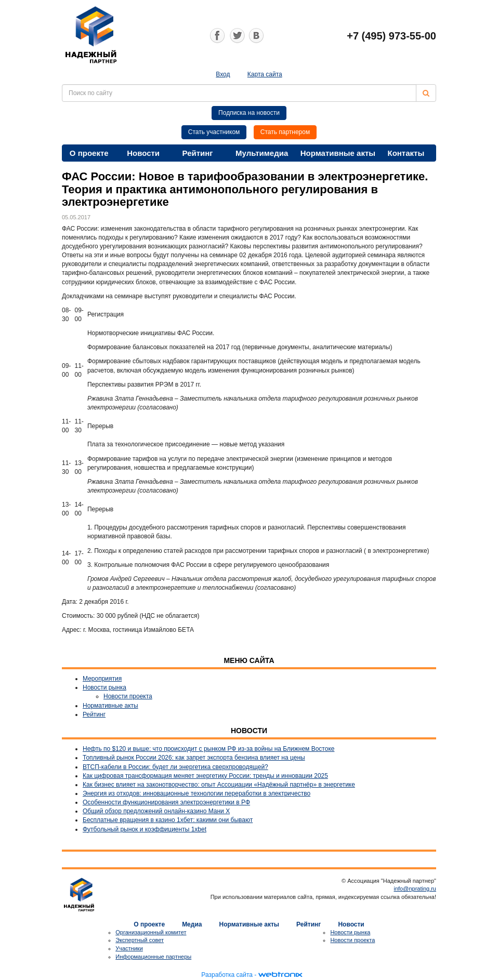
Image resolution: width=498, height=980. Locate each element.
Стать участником (214, 132)
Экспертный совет (140, 940)
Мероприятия (102, 679)
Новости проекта (128, 696)
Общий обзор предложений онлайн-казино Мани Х (156, 811)
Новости (143, 153)
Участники (129, 948)
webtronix (280, 975)
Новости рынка (104, 687)
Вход (223, 74)
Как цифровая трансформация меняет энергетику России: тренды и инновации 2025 (205, 776)
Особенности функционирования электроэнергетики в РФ (166, 802)
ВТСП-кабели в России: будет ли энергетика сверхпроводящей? (175, 767)
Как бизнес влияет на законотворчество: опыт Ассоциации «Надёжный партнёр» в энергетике (219, 785)
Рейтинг (198, 153)
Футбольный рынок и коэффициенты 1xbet (145, 829)
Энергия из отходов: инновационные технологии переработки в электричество (196, 793)
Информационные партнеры (153, 957)
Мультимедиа (262, 153)
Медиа (192, 924)
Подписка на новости (249, 113)
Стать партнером (285, 132)
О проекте (89, 153)
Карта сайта (265, 74)
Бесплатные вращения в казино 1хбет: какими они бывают (168, 820)
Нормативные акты (338, 153)
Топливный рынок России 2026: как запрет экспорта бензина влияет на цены (194, 758)
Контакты (406, 153)
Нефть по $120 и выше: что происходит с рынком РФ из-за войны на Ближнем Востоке (208, 749)
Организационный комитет (151, 932)
